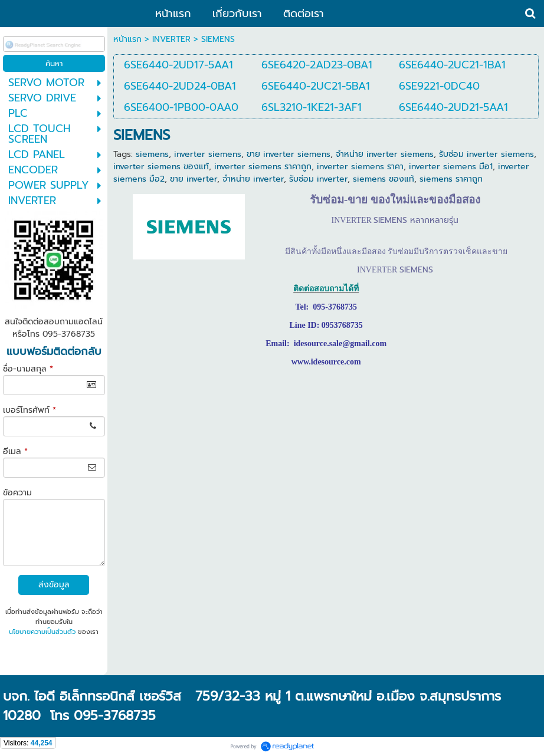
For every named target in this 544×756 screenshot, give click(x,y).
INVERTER (171, 39)
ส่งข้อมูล (54, 585)
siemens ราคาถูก (451, 179)
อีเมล (15, 451)
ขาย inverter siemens (289, 154)
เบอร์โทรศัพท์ (30, 410)
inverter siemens (208, 154)
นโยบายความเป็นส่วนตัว (42, 632)
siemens (152, 154)
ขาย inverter (194, 179)
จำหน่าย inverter (253, 179)
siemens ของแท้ (384, 179)
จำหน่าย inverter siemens (385, 154)
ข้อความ (17, 493)
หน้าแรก (127, 39)
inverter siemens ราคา (360, 167)
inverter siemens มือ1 (451, 167)
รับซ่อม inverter (318, 179)
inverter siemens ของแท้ (161, 167)
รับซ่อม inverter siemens (486, 154)
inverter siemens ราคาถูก (263, 167)
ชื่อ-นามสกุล (28, 369)
